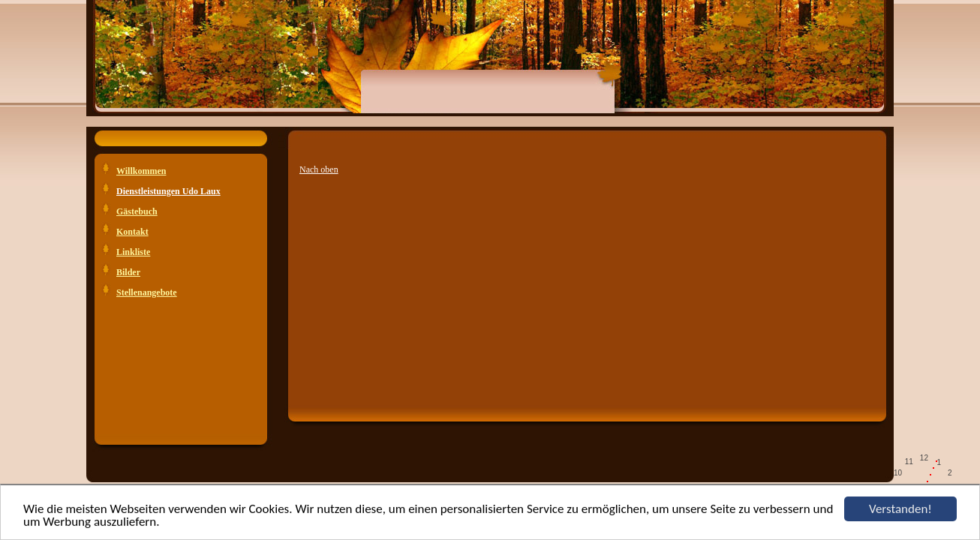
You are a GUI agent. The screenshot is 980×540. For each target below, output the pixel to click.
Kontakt (132, 232)
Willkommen (141, 171)
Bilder (128, 272)
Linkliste (133, 252)
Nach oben (319, 169)
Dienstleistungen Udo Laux (168, 191)
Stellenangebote (147, 292)
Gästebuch (137, 211)
